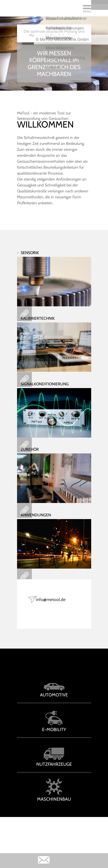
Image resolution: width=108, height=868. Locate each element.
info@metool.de (53, 606)
